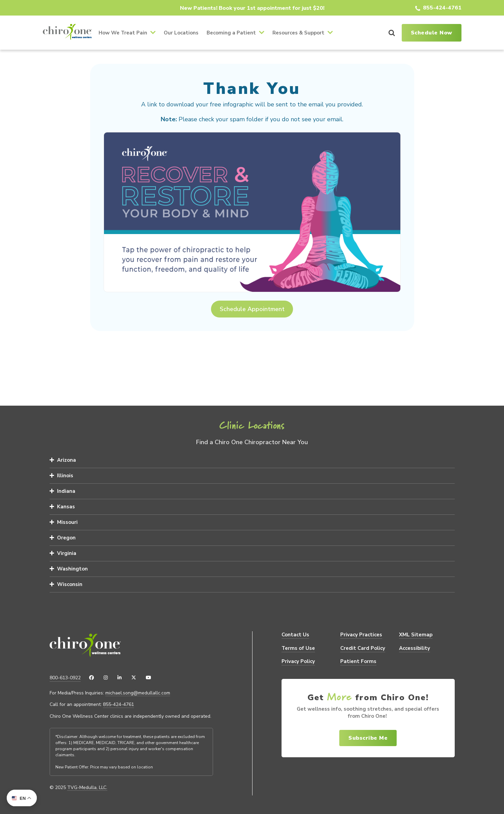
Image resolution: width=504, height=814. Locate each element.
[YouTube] (149, 678)
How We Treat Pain (123, 33)
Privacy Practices (361, 635)
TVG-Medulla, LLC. (87, 788)
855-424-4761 (442, 8)
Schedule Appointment (252, 309)
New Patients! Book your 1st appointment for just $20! (252, 8)
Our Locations (181, 33)
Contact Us (295, 635)
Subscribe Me (368, 738)
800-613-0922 (65, 678)
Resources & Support (298, 33)
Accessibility (415, 648)
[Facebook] (91, 678)
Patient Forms (358, 661)
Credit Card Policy (363, 648)
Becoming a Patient (231, 33)
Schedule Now (432, 33)
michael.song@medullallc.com (138, 693)
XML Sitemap (416, 635)
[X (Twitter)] (134, 678)
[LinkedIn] (120, 678)
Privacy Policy (298, 661)
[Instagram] (106, 678)
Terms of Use (298, 648)
